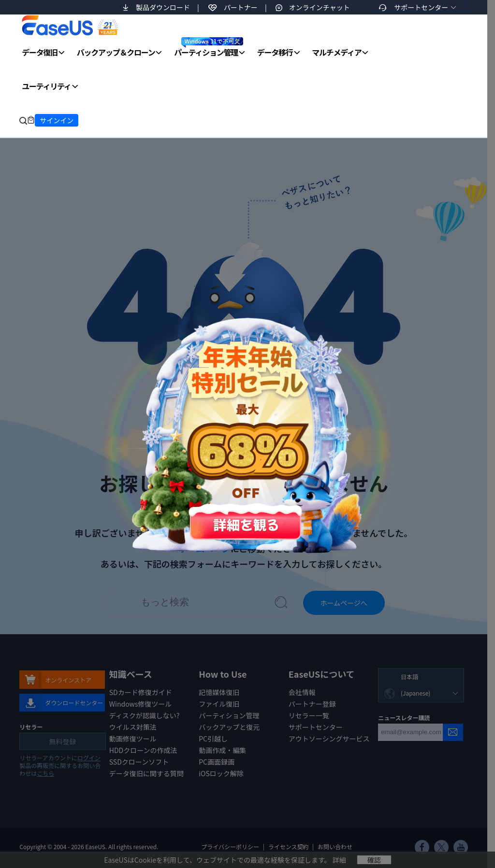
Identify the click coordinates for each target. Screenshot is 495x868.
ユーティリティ (46, 86)
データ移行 (275, 52)
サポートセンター (421, 7)
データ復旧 (40, 52)
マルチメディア (336, 52)
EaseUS (70, 25)
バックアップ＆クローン (116, 52)
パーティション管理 (209, 47)
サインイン (57, 120)
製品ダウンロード (163, 7)
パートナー (241, 7)
